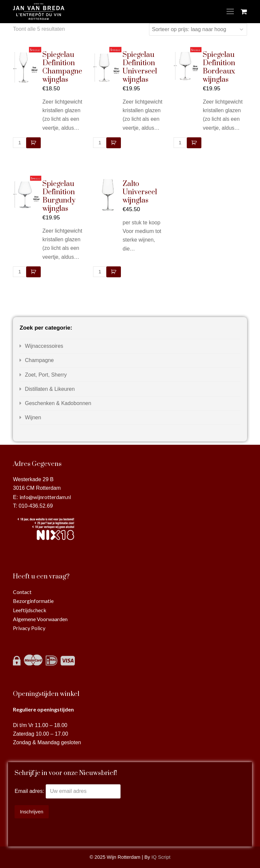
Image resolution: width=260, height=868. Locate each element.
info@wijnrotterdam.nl (45, 497)
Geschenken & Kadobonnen (58, 403)
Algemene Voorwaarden (40, 619)
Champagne (39, 360)
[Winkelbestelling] (198, 29)
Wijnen (33, 417)
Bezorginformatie (33, 601)
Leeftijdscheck (30, 610)
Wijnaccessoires (44, 346)
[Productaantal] (20, 143)
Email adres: (30, 791)
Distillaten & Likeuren (50, 389)
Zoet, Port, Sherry (46, 375)
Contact (22, 592)
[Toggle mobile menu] (230, 12)
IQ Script (161, 857)
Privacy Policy (29, 628)
